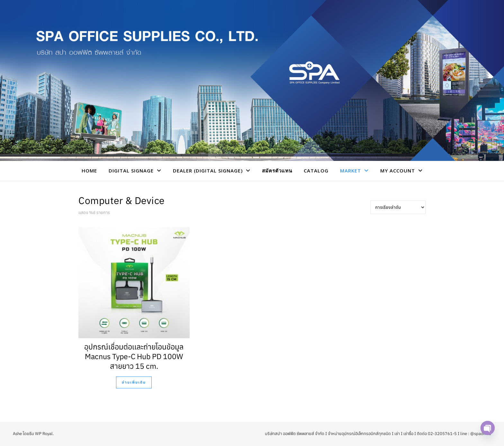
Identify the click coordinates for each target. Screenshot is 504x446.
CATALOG (316, 171)
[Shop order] (398, 207)
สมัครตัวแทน (277, 171)
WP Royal (44, 434)
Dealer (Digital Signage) (208, 171)
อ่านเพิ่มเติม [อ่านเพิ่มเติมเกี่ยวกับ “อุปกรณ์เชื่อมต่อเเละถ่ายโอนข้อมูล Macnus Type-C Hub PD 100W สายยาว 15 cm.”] (134, 382)
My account (398, 171)
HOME (89, 171)
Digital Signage (131, 171)
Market (351, 171)
